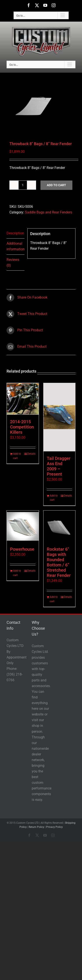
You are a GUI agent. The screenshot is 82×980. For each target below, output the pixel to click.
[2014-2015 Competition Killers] (23, 399)
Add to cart (56, 185)
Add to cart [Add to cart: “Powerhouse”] (17, 573)
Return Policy (36, 827)
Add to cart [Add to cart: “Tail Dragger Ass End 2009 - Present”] (54, 498)
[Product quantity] (23, 185)
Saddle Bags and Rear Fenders (49, 212)
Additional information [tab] (16, 246)
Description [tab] (15, 233)
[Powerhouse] (23, 526)
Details (31, 454)
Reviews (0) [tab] (13, 262)
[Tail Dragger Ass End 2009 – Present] (59, 417)
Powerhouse (22, 549)
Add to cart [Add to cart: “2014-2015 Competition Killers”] (17, 456)
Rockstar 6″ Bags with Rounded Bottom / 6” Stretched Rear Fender (59, 562)
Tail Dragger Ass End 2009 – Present (59, 466)
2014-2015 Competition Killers (22, 427)
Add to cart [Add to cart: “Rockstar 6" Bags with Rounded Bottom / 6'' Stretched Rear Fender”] (54, 599)
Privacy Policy (54, 827)
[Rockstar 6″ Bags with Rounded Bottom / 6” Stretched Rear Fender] (59, 526)
